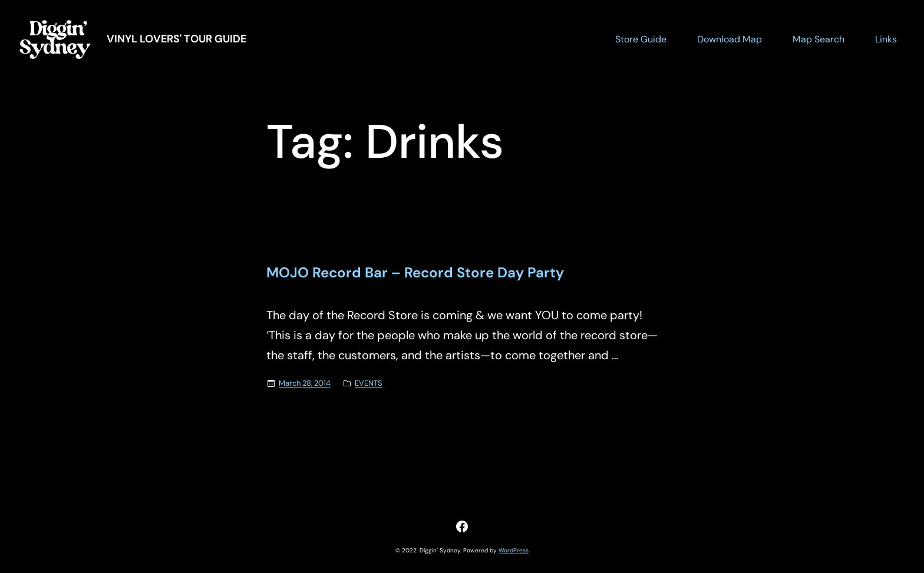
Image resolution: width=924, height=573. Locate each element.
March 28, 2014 (305, 383)
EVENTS (369, 383)
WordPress (514, 550)
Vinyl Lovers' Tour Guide (176, 39)
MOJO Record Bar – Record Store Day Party (415, 273)
